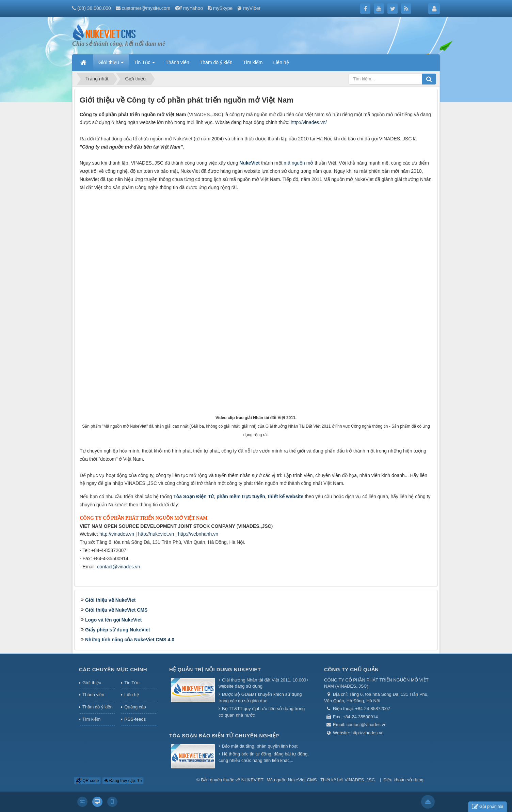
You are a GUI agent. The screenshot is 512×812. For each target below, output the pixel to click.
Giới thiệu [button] (111, 64)
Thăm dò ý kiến (98, 707)
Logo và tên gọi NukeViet (113, 620)
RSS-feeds (135, 719)
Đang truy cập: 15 (123, 781)
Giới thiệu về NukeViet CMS (116, 610)
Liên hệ (131, 695)
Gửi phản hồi (487, 807)
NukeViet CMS (302, 780)
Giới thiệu (92, 683)
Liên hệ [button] (281, 62)
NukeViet (250, 163)
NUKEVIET (252, 780)
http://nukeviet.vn (156, 534)
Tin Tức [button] (145, 64)
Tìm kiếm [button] (253, 62)
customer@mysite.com (146, 8)
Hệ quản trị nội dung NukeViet (215, 669)
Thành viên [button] (177, 62)
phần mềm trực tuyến (241, 496)
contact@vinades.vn (118, 567)
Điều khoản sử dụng (403, 780)
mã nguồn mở (298, 163)
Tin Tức (132, 683)
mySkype (223, 8)
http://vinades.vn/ (309, 122)
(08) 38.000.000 (94, 8)
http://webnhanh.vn (198, 534)
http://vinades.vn (117, 534)
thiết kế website (286, 496)
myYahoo (193, 8)
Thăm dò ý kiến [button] (216, 62)
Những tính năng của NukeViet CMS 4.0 (130, 640)
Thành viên (93, 695)
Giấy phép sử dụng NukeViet (118, 630)
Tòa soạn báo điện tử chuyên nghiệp (224, 736)
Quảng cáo (135, 707)
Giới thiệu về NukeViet (110, 600)
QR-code (87, 781)
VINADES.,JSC (360, 780)
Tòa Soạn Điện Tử (194, 496)
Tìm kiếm (91, 719)
